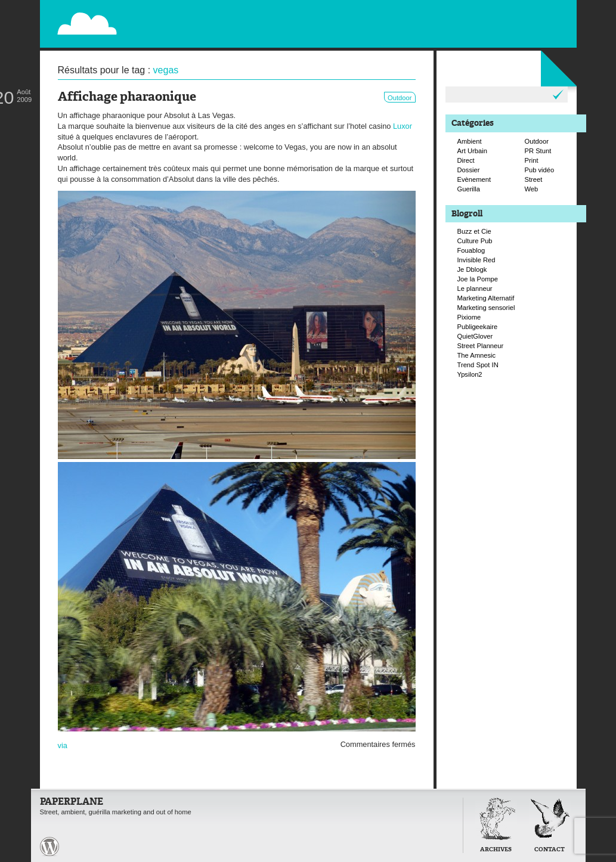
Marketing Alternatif (486, 298)
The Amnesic (477, 355)
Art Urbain (472, 151)
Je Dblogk (472, 269)
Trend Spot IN (478, 365)
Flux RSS (516, 10)
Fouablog (471, 250)
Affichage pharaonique (127, 97)
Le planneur (475, 289)
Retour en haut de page (436, 846)
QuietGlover (475, 336)
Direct (466, 160)
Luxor (403, 126)
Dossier (469, 170)
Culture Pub (475, 241)
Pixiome (469, 317)
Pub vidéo (540, 170)
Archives (496, 850)
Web (532, 189)
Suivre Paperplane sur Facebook (541, 35)
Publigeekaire (478, 327)
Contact (550, 850)
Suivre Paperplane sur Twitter (528, 22)
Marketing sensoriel (486, 308)
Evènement (474, 179)
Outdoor (400, 98)
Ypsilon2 (470, 374)
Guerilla (469, 189)
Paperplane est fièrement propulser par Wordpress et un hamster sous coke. (49, 847)
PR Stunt (538, 151)
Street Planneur (481, 346)
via (63, 745)
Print (532, 160)
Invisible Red (476, 260)
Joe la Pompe (478, 279)
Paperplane (160, 17)
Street (534, 179)
